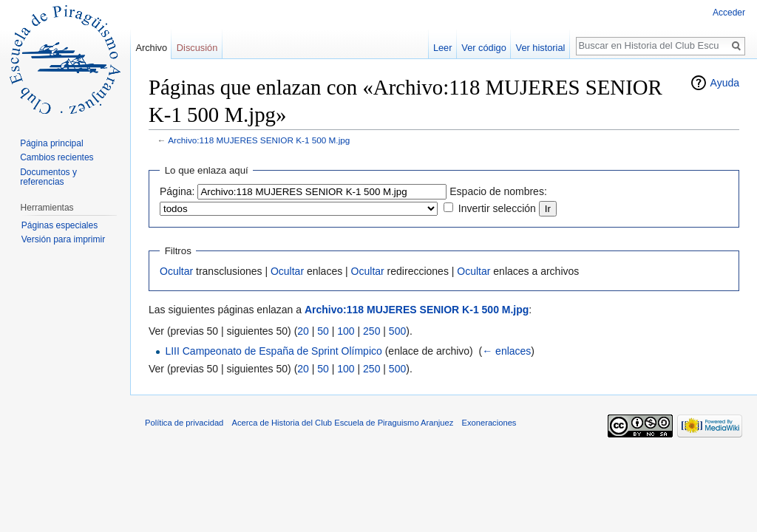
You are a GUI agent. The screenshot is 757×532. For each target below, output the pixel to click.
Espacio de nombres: (498, 191)
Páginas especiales (60, 225)
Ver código (483, 48)
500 (397, 331)
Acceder (729, 13)
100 (346, 331)
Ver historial (541, 48)
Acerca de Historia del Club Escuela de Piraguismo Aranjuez (343, 423)
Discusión (197, 48)
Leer (443, 48)
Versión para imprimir (63, 239)
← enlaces (506, 351)
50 (323, 331)
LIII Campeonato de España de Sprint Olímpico (273, 351)
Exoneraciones (489, 423)
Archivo (151, 48)
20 (303, 331)
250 (371, 331)
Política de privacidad (184, 423)
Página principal (51, 143)
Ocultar (176, 271)
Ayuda (725, 83)
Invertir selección (497, 208)
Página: (177, 191)
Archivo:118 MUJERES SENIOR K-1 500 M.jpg (259, 140)
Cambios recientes (57, 157)
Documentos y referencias (48, 177)
